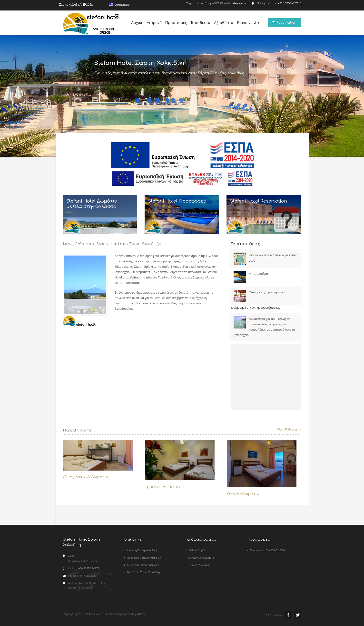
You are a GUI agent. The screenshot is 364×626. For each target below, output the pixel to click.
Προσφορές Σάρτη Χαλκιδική (144, 558)
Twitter (298, 615)
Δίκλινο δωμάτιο (243, 494)
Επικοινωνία (248, 23)
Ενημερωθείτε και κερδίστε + (166, 212)
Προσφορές (176, 23)
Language (119, 5)
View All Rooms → (289, 430)
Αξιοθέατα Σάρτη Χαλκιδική (143, 565)
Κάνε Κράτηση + (241, 212)
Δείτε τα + (73, 212)
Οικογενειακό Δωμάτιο (86, 477)
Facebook (288, 615)
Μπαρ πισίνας (259, 274)
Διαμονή (154, 23)
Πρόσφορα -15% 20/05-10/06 (267, 550)
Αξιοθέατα (224, 23)
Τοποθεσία (201, 23)
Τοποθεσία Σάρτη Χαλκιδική (143, 572)
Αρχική (137, 23)
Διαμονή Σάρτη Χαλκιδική (142, 550)
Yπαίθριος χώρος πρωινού (268, 292)
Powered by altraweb (135, 614)
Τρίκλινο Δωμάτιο (162, 487)
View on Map (241, 4)
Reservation (286, 23)
